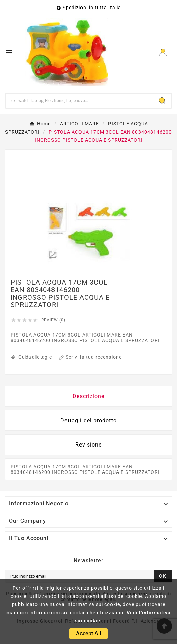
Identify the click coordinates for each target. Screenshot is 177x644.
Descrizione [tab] (88, 396)
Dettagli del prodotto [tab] (88, 420)
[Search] (162, 101)
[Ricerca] (80, 101)
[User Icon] (163, 52)
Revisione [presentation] (88, 445)
